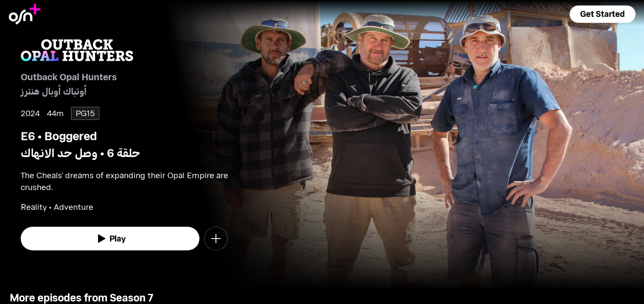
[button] (603, 14)
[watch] (110, 239)
